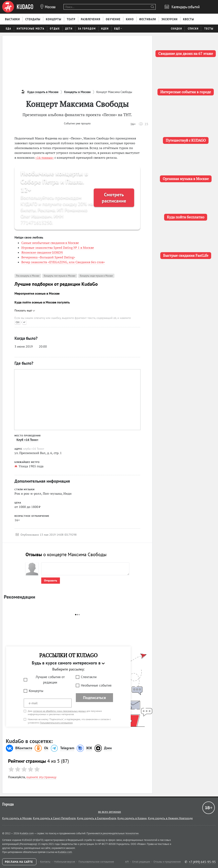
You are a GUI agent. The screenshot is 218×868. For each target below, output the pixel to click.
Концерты (36, 691)
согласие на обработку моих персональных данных (59, 711)
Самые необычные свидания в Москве (50, 243)
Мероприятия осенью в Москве (37, 293)
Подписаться (94, 698)
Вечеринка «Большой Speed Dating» (48, 257)
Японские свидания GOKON (42, 252)
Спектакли (89, 677)
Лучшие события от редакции (50, 680)
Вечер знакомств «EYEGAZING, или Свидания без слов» (63, 262)
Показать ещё (25, 310)
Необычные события (96, 685)
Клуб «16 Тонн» (27, 440)
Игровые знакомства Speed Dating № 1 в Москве (58, 248)
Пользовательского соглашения (56, 723)
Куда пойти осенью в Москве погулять (42, 302)
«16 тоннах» (45, 158)
